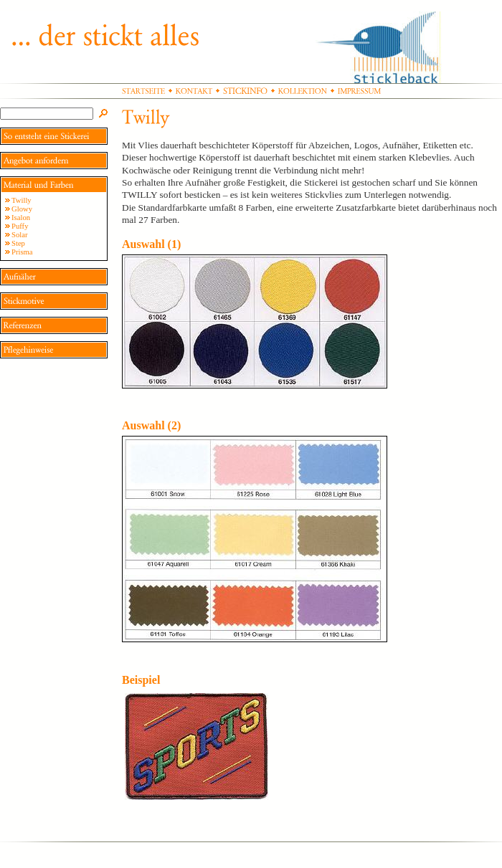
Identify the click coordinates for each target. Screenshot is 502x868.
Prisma (22, 252)
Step (18, 243)
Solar (20, 235)
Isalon (21, 218)
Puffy (20, 226)
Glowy (22, 209)
